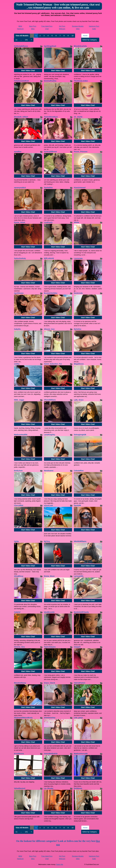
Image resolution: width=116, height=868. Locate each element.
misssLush (48, 505)
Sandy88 (77, 505)
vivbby (17, 364)
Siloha (76, 222)
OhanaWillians (50, 400)
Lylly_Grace (79, 400)
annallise (18, 152)
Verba (16, 541)
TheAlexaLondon (81, 81)
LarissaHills (79, 576)
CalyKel (17, 612)
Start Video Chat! (28, 71)
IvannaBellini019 (51, 754)
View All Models (22, 36)
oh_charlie (78, 117)
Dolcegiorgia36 (80, 435)
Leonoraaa (78, 258)
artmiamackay (50, 718)
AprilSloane (19, 293)
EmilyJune (18, 471)
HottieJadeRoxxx (21, 46)
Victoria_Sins (19, 647)
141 (26, 40)
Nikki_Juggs (19, 400)
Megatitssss (79, 364)
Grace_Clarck (49, 683)
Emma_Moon (49, 576)
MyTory (47, 541)
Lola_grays (78, 718)
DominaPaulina (50, 81)
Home (85, 36)
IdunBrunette (49, 612)
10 (73, 36)
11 (16, 40)
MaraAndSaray (20, 683)
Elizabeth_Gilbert (21, 117)
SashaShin (48, 188)
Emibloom (78, 788)
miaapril (77, 647)
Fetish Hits (60, 864)
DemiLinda (78, 293)
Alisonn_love (49, 329)
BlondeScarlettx (80, 46)
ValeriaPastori (80, 683)
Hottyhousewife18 (21, 81)
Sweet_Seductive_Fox (53, 364)
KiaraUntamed (80, 188)
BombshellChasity (81, 612)
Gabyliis (17, 329)
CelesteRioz (79, 471)
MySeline (78, 329)
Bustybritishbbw (51, 293)
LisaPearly (48, 222)
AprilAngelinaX (50, 46)
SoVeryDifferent (50, 152)
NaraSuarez (49, 471)
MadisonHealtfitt (21, 435)
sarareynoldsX (20, 188)
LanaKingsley (50, 435)
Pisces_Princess (81, 152)
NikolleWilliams (80, 541)
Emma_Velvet (20, 222)
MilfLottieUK (49, 258)
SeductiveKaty (20, 258)
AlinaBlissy (19, 576)
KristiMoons (19, 754)
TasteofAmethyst (51, 117)
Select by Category (90, 40)
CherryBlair (19, 505)
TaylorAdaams (50, 647)
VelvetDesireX (20, 788)
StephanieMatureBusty (23, 718)
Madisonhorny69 (81, 754)
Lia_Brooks (49, 788)
